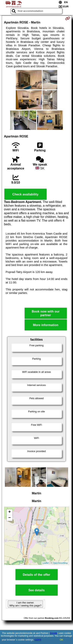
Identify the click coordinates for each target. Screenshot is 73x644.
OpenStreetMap (60, 563)
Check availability (25, 194)
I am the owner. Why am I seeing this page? (25, 604)
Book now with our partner (46, 313)
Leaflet (46, 563)
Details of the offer (36, 575)
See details (37, 590)
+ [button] (9, 512)
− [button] (9, 518)
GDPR (38, 640)
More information (46, 325)
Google (53, 633)
